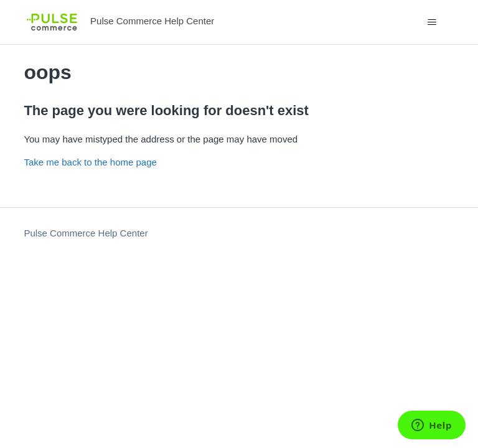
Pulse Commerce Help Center (86, 233)
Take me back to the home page (90, 162)
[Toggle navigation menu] (432, 22)
